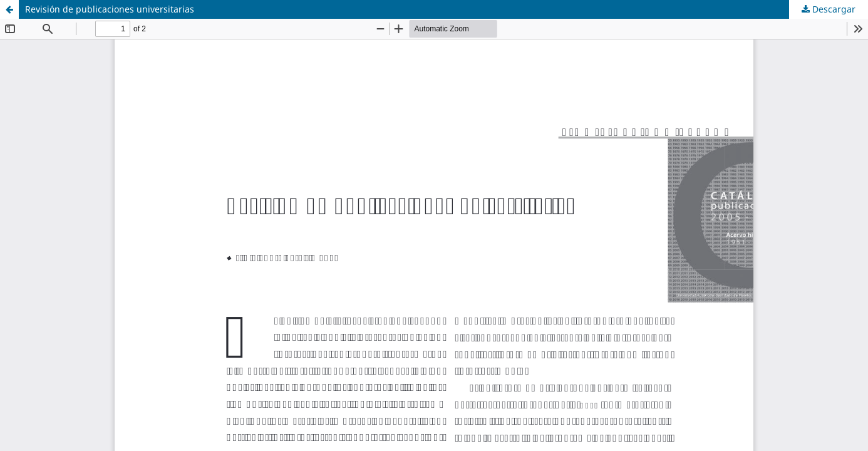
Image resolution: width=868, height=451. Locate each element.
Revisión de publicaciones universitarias (110, 9)
